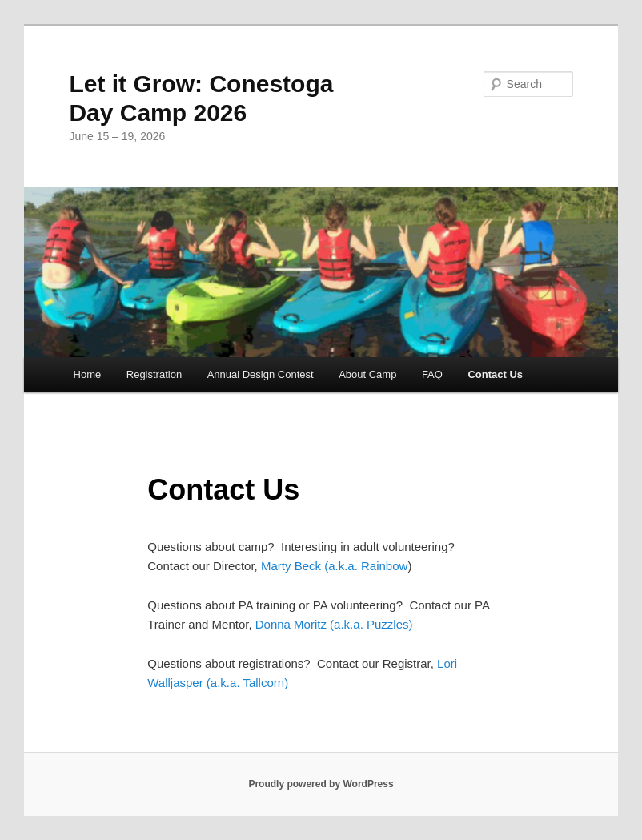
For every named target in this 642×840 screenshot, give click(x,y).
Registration (154, 374)
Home (88, 374)
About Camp (367, 374)
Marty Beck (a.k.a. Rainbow (333, 566)
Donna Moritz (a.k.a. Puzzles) (334, 624)
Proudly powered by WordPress (321, 784)
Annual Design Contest (261, 374)
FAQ (432, 374)
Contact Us (495, 374)
